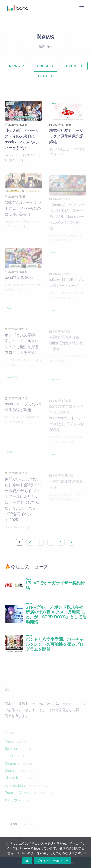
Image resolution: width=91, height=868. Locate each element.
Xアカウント (14, 800)
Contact (10, 771)
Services (11, 749)
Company (12, 763)
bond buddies (15, 785)
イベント (10, 103)
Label (9, 756)
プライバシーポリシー (53, 861)
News (53, 104)
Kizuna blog (13, 778)
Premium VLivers (18, 793)
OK (27, 861)
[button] (45, 824)
